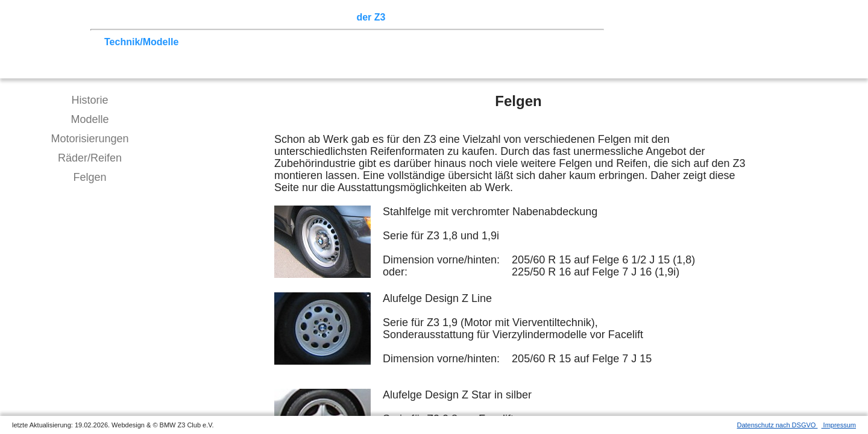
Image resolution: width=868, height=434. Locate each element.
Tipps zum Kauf (258, 42)
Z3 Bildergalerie (427, 17)
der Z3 (371, 17)
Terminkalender (263, 17)
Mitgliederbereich (541, 17)
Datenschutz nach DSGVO (778, 425)
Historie (90, 100)
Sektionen (327, 17)
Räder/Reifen (90, 158)
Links (482, 17)
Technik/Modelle (141, 42)
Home (118, 17)
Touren (205, 17)
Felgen (90, 177)
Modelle (90, 119)
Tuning (200, 42)
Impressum (839, 425)
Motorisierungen (90, 139)
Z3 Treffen (160, 17)
